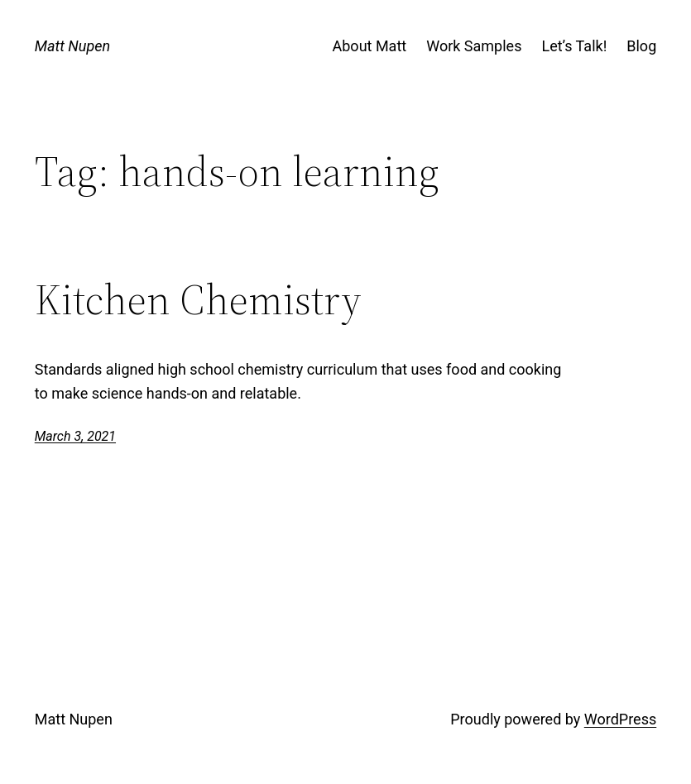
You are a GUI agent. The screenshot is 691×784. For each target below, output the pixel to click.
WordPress (620, 719)
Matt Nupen (72, 46)
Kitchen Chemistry (198, 300)
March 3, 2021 (75, 436)
